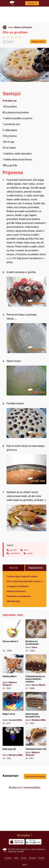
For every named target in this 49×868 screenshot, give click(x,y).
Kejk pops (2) (13, 743)
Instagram (32, 858)
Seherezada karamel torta (36, 708)
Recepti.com (5, 850)
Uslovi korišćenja (38, 849)
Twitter (16, 858)
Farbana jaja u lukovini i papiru (22, 576)
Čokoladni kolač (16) (36, 743)
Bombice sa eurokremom (36, 636)
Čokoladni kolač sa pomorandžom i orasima (36, 672)
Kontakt (21, 851)
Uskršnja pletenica (16, 591)
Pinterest (41, 858)
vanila (30, 553)
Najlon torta (13, 708)
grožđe (14, 550)
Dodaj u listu (38, 41)
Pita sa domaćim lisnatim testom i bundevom (24, 581)
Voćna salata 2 (13, 636)
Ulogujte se (32, 3)
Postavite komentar (35, 776)
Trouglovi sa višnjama (18, 586)
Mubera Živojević (23, 27)
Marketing (12, 851)
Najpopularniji (36, 568)
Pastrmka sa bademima (19, 596)
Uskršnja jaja (13, 601)
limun (26, 550)
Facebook (8, 858)
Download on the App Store (17, 842)
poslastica (15, 553)
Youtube (24, 858)
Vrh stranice (23, 835)
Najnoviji (13, 568)
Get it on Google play (34, 842)
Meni (24, 865)
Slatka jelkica (13, 672)
